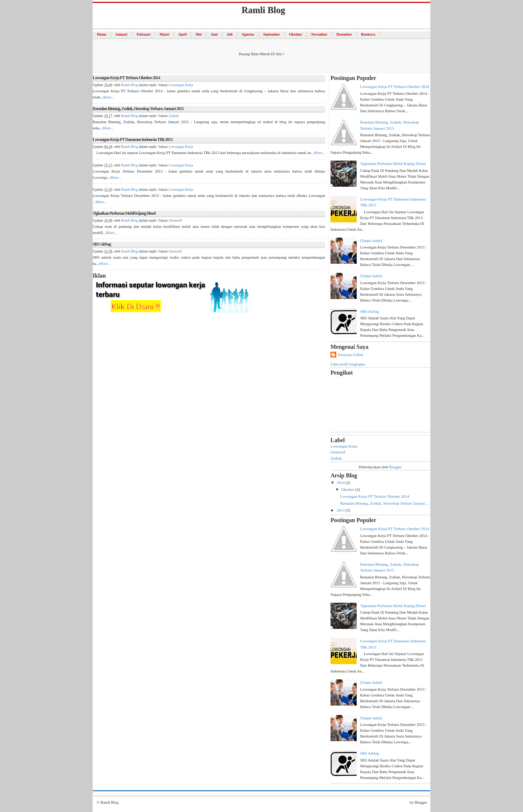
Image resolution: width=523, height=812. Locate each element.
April (183, 34)
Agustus (248, 34)
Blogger (395, 467)
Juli (230, 34)
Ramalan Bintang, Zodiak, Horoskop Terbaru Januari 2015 (138, 109)
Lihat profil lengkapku (348, 364)
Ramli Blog (130, 85)
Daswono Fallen (350, 355)
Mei (198, 34)
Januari (121, 34)
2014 (341, 482)
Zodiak (174, 116)
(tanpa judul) (371, 241)
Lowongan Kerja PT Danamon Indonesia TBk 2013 (133, 140)
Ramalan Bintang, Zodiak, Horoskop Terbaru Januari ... (385, 503)
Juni (214, 34)
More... (109, 97)
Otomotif (175, 220)
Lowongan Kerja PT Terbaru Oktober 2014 (126, 78)
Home (102, 34)
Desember (344, 34)
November (319, 34)
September (272, 34)
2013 (341, 510)
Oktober (296, 34)
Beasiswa (368, 34)
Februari (143, 34)
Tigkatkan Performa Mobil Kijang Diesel (124, 213)
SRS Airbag (102, 244)
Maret (164, 34)
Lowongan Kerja (181, 85)
